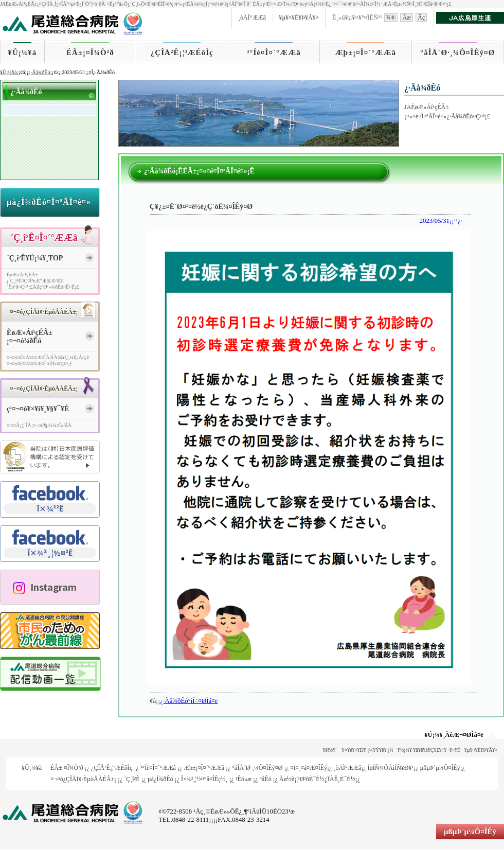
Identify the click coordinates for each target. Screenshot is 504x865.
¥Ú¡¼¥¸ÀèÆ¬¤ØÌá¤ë (454, 735)
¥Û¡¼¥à (22, 52)
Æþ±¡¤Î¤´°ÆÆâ (366, 52)
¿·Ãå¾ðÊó (39, 72)
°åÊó (265, 779)
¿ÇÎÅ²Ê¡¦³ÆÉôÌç (182, 52)
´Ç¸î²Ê (132, 779)
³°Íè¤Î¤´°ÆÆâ (274, 52)
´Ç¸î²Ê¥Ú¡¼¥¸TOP (35, 258)
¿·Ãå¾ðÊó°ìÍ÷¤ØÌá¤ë (189, 701)
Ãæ (407, 17)
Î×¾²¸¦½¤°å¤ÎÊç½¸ (204, 779)
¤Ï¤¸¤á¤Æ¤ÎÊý (309, 768)
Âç (421, 17)
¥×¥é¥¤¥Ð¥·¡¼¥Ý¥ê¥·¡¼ (368, 750)
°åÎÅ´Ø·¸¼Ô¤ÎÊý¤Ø (457, 52)
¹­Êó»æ (244, 779)
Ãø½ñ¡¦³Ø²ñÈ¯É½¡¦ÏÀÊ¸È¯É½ (317, 779)
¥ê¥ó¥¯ (330, 750)
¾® (391, 17)
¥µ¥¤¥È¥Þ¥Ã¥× (299, 17)
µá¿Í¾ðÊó (160, 779)
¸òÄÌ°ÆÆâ (252, 17)
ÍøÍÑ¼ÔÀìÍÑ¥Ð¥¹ (391, 768)
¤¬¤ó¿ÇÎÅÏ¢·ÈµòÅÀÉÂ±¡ (83, 779)
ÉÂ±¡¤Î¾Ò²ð (90, 52)
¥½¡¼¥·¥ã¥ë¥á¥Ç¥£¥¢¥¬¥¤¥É (429, 750)
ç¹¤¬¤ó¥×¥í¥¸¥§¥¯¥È (38, 409)
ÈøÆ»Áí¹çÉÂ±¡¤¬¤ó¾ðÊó (30, 337)
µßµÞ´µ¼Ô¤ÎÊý (440, 768)
